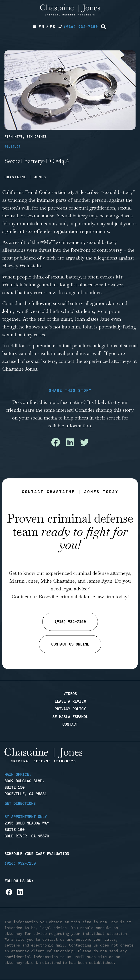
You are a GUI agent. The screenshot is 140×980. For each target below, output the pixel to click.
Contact (70, 724)
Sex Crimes (37, 137)
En (42, 27)
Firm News (13, 137)
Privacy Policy (70, 709)
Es (53, 27)
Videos (70, 694)
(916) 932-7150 (20, 863)
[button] (103, 27)
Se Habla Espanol (70, 717)
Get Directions (20, 804)
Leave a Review (70, 701)
